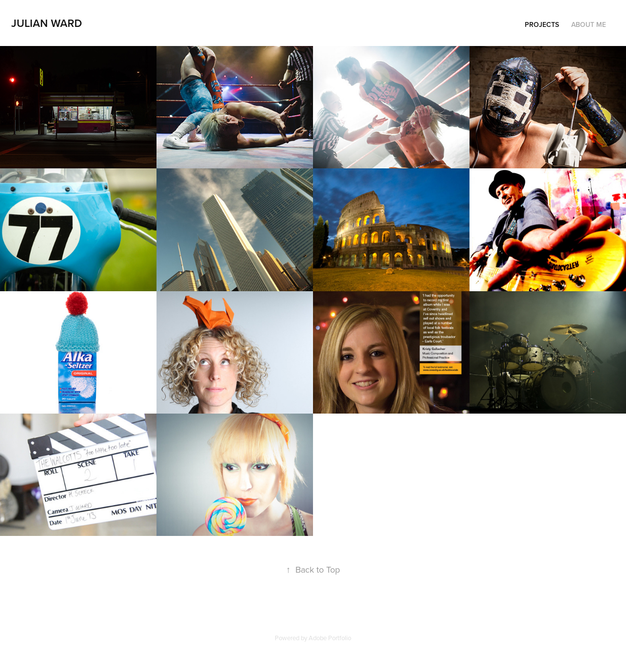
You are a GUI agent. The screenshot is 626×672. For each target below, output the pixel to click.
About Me (589, 24)
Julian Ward (47, 23)
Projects (542, 24)
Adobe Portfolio (330, 638)
